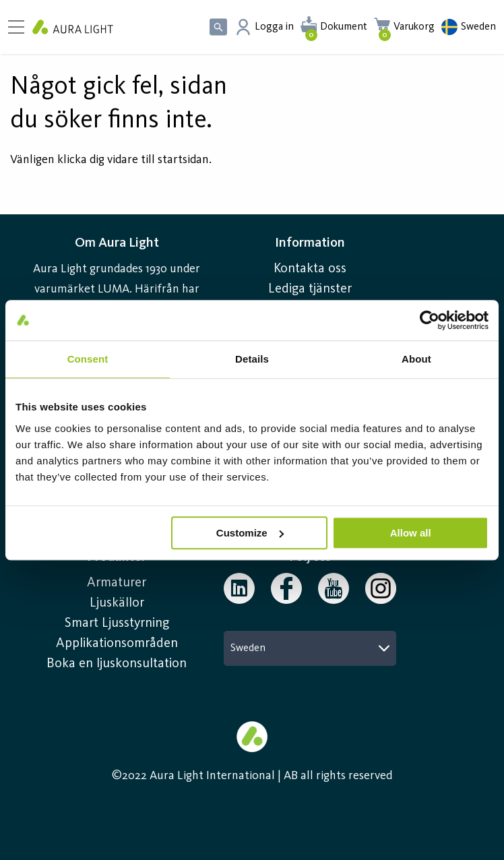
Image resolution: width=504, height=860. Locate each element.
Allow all (411, 533)
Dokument (344, 27)
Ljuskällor (117, 603)
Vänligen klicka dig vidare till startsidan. (111, 160)
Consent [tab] (88, 359)
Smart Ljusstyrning (117, 623)
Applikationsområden (117, 644)
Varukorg (414, 27)
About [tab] (416, 359)
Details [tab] (252, 359)
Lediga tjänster (310, 289)
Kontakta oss (310, 269)
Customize (250, 533)
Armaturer (117, 583)
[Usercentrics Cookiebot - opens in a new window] (430, 320)
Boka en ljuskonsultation (117, 664)
